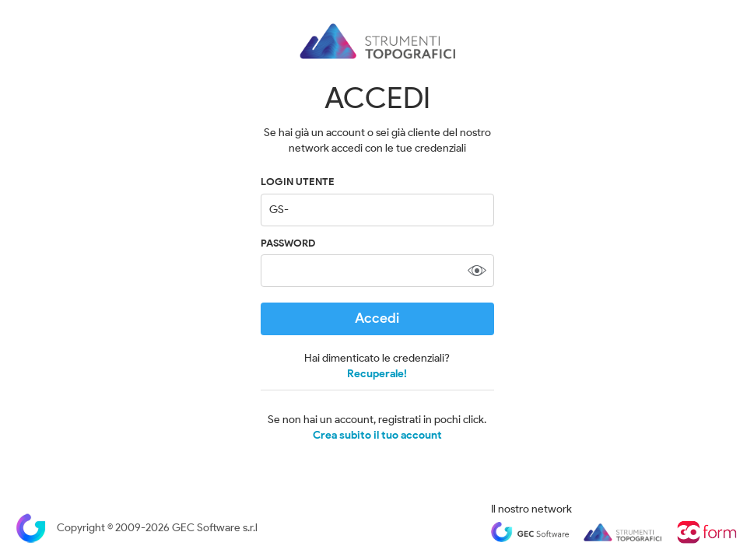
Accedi (377, 318)
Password (288, 243)
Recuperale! (377, 374)
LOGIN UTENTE (298, 182)
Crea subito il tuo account (377, 436)
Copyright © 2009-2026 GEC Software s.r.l (137, 528)
